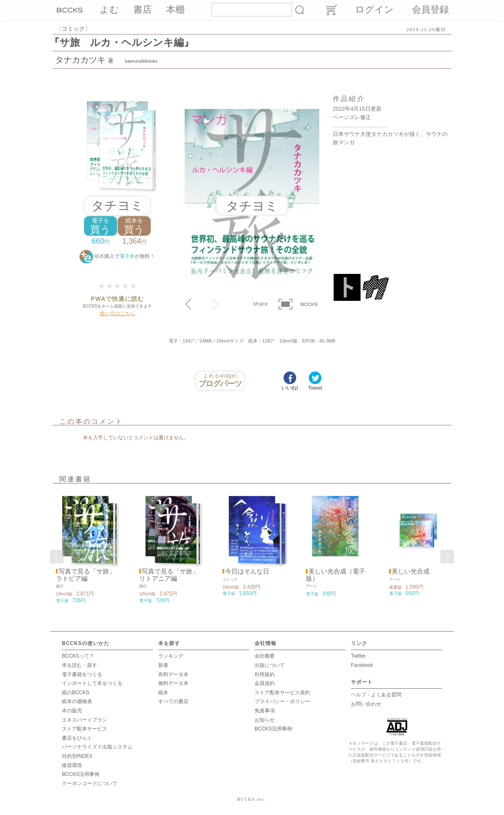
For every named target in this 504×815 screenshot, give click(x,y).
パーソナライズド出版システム (97, 747)
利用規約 (265, 674)
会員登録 (430, 9)
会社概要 (265, 656)
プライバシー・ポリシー (282, 701)
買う (101, 226)
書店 (143, 9)
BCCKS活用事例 (81, 774)
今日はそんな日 (247, 571)
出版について (270, 665)
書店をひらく (77, 738)
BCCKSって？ (78, 656)
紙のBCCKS (76, 693)
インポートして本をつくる (92, 683)
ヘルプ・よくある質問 (376, 695)
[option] (85, 548)
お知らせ (265, 720)
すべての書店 (173, 701)
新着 (163, 665)
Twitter (358, 656)
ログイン (374, 9)
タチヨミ (117, 206)
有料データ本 (173, 674)
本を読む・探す (80, 665)
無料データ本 (173, 683)
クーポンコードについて (90, 783)
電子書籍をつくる (82, 674)
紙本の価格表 (77, 701)
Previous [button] (57, 557)
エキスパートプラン (85, 720)
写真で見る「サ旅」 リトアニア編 (169, 575)
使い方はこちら (117, 313)
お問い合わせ (366, 704)
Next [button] (447, 557)
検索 (300, 10)
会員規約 (265, 683)
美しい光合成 (411, 571)
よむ (109, 9)
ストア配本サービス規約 (282, 693)
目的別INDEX (77, 756)
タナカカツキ (80, 60)
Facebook (362, 665)
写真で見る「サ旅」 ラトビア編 (86, 575)
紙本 (163, 693)
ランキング (171, 656)
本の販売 (72, 711)
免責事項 (265, 711)
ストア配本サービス (85, 729)
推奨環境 (72, 765)
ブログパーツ (220, 380)
